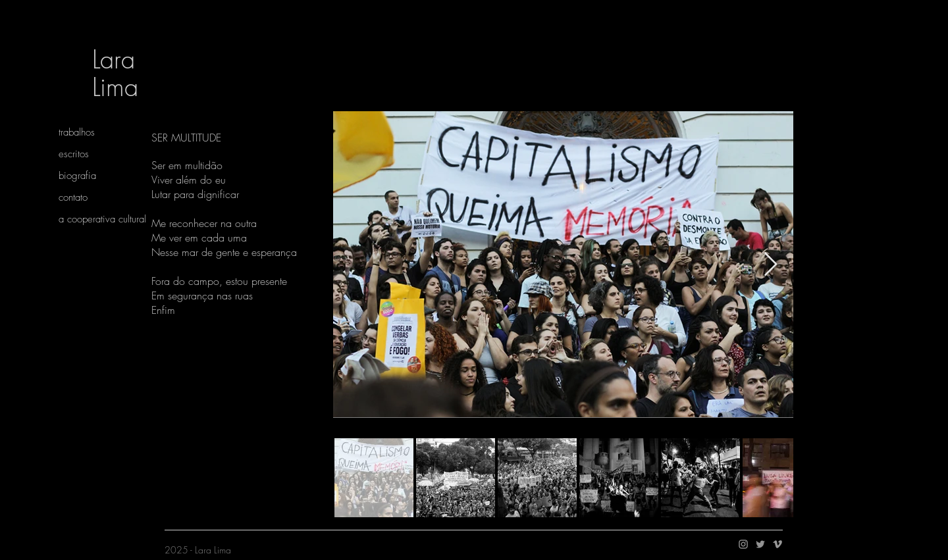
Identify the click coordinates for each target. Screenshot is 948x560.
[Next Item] (771, 265)
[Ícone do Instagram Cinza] (743, 544)
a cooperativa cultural (102, 219)
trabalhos (77, 132)
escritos (74, 154)
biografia (77, 176)
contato (73, 197)
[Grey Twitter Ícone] (760, 544)
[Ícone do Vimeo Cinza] (777, 544)
